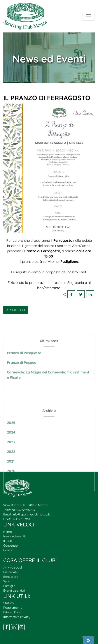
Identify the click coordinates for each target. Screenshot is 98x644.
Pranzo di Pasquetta (24, 361)
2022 (11, 465)
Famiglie (9, 586)
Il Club (8, 541)
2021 (11, 475)
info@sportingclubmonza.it (31, 514)
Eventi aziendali (14, 590)
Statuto (8, 603)
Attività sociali (13, 567)
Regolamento (13, 608)
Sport (7, 581)
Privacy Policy (13, 612)
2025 (11, 436)
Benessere (11, 577)
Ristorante (10, 572)
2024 (11, 446)
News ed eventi (14, 536)
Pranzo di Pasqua (22, 371)
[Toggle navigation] (88, 16)
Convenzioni (12, 546)
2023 (11, 456)
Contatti (9, 550)
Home (8, 532)
